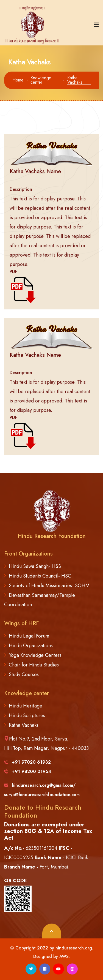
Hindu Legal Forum (29, 636)
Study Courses (24, 674)
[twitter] (31, 969)
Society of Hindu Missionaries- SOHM (49, 586)
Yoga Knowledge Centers (35, 655)
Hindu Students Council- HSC (40, 576)
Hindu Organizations (31, 646)
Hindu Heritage (26, 706)
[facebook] (45, 969)
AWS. (65, 956)
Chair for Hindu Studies (34, 665)
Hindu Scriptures (27, 715)
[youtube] (59, 969)
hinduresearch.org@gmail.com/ (40, 785)
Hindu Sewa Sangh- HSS (35, 566)
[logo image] (34, 25)
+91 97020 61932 (27, 762)
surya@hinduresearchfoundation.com (42, 795)
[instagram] (72, 969)
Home (18, 80)
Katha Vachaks (24, 725)
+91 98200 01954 (28, 771)
